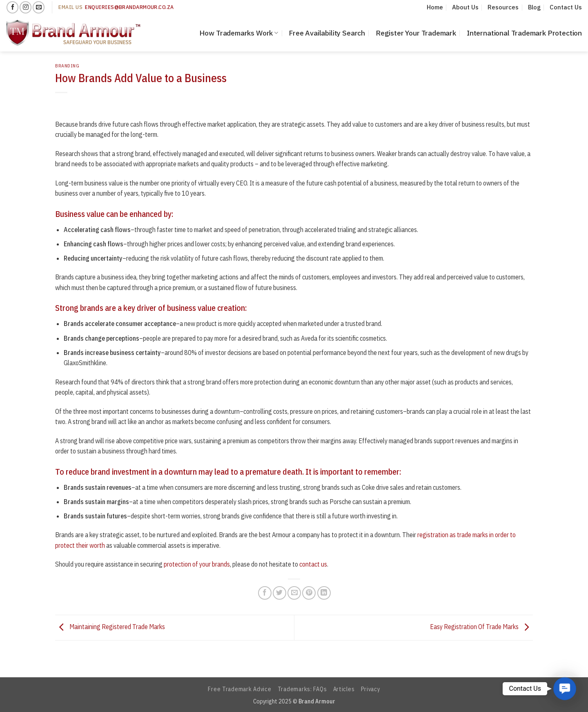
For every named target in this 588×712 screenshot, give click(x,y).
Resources (503, 7)
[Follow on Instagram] (26, 7)
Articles (344, 689)
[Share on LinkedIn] (324, 593)
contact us (313, 564)
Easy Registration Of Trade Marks (481, 627)
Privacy (371, 689)
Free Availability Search (327, 33)
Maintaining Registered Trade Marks (110, 627)
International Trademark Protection (524, 33)
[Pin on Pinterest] (309, 593)
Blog (534, 7)
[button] (565, 689)
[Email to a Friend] (294, 593)
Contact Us (566, 7)
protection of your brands (197, 564)
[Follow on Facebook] (12, 7)
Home (435, 7)
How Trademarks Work (239, 33)
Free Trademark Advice (239, 689)
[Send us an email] (39, 7)
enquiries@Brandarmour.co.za (129, 7)
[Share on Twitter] (280, 593)
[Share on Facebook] (265, 593)
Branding (67, 66)
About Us (465, 7)
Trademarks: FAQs (302, 689)
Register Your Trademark (416, 33)
